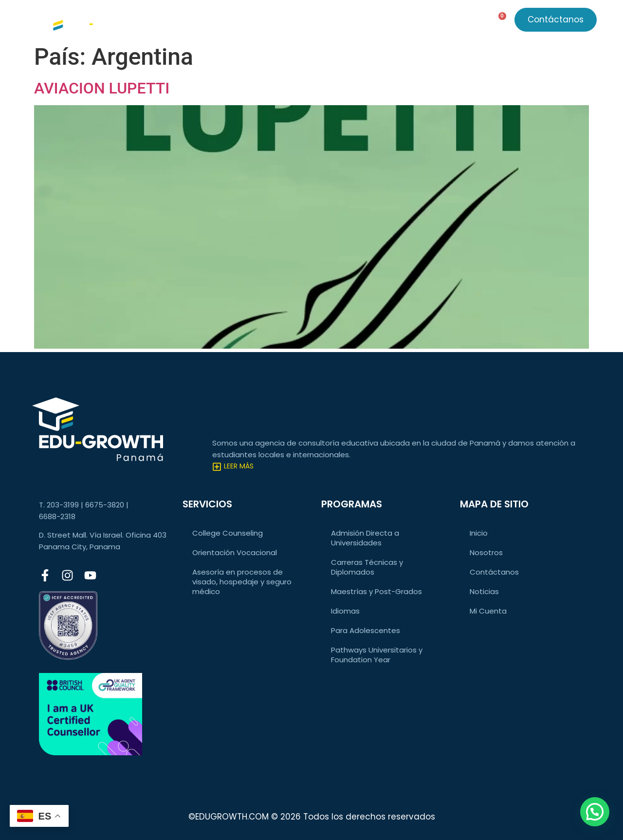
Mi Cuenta (488, 611)
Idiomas (345, 611)
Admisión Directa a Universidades (365, 538)
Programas (272, 22)
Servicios (210, 22)
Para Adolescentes (366, 630)
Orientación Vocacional (235, 552)
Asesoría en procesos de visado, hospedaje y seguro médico (242, 582)
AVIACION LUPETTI (102, 88)
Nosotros (378, 22)
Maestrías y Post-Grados (376, 591)
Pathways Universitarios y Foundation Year (377, 655)
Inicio (479, 533)
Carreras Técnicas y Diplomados (367, 567)
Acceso (433, 22)
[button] (595, 812)
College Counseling (228, 533)
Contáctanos (494, 572)
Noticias (328, 22)
